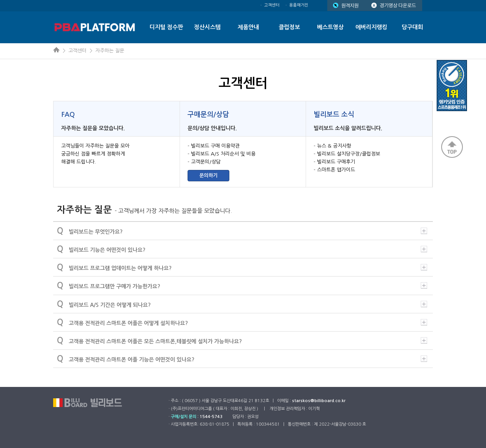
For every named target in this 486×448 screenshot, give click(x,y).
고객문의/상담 (206, 162)
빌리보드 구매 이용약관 (215, 146)
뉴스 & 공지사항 (334, 146)
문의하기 (208, 175)
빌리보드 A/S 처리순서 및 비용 (223, 154)
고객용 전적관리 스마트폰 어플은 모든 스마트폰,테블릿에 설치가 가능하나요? (242, 340)
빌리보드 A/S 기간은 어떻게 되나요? (242, 304)
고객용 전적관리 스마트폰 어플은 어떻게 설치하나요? (242, 322)
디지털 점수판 (166, 27)
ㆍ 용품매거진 (296, 5)
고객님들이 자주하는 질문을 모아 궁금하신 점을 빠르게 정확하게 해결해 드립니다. (95, 154)
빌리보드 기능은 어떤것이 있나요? (242, 249)
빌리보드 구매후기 (336, 162)
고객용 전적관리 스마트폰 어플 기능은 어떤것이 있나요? (242, 358)
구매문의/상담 (208, 115)
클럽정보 (289, 27)
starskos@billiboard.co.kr (319, 401)
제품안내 (248, 27)
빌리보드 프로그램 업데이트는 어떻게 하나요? (242, 267)
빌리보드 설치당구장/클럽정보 (349, 154)
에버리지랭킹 (371, 27)
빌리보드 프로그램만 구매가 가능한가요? (242, 285)
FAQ (68, 115)
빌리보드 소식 (334, 115)
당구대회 (412, 27)
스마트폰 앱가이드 (336, 170)
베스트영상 (330, 27)
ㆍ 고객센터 (269, 5)
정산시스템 (207, 27)
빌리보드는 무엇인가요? (242, 231)
